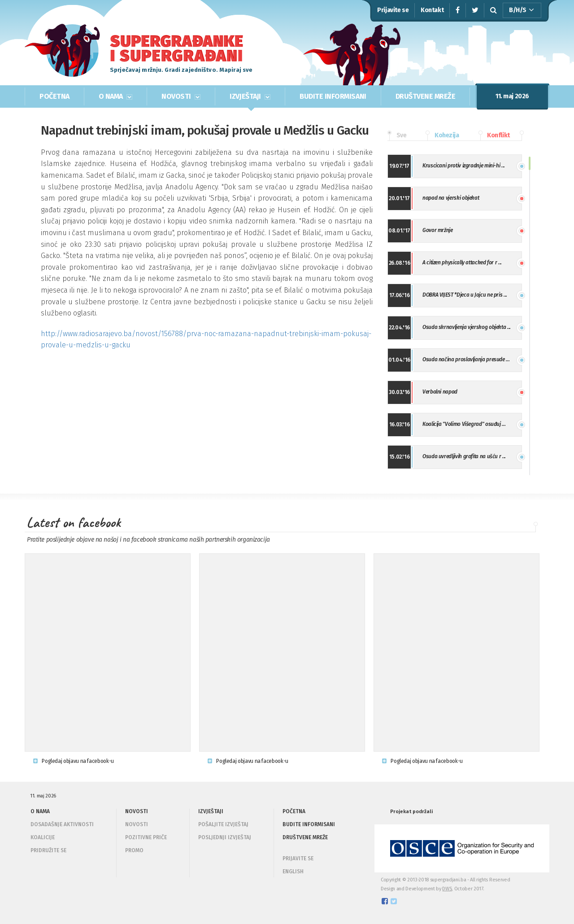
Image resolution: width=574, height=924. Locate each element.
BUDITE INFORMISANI (333, 96)
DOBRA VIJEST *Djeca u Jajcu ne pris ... (465, 295)
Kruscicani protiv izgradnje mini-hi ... (464, 166)
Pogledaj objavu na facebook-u (74, 761)
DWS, (448, 889)
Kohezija (442, 136)
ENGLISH (293, 871)
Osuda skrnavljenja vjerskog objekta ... (467, 327)
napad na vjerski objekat (451, 198)
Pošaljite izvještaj (223, 824)
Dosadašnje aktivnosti (62, 824)
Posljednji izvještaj (225, 837)
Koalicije (43, 837)
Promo (134, 850)
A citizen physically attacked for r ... (462, 263)
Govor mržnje (438, 230)
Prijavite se (393, 10)
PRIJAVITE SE (298, 858)
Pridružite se (48, 850)
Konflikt (494, 136)
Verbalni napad (440, 392)
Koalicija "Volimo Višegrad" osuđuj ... (464, 424)
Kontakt (432, 10)
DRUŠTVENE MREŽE (426, 96)
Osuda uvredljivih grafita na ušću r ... (464, 456)
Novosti (137, 824)
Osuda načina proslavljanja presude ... (466, 359)
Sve (397, 136)
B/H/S (522, 10)
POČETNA (54, 96)
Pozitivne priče (146, 837)
